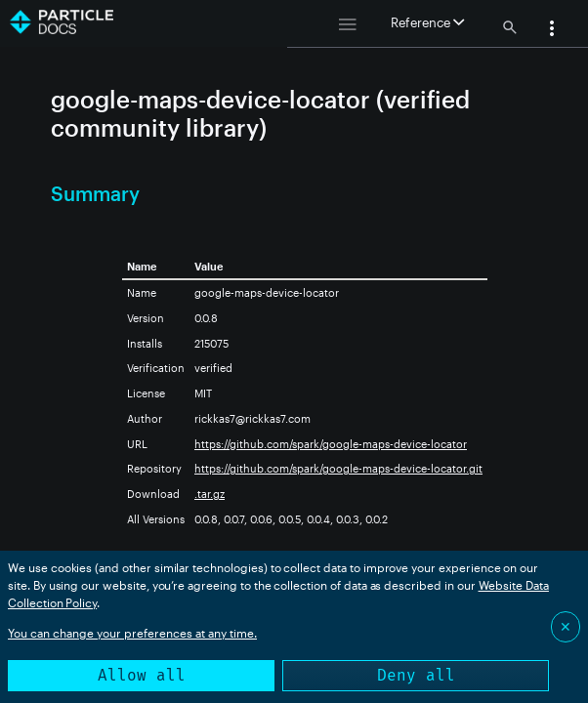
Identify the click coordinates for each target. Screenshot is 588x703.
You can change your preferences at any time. (132, 633)
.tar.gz (210, 494)
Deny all (416, 675)
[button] (552, 30)
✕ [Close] (566, 626)
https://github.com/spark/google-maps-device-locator (331, 444)
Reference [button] (427, 22)
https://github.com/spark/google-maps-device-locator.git (338, 468)
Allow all (142, 675)
